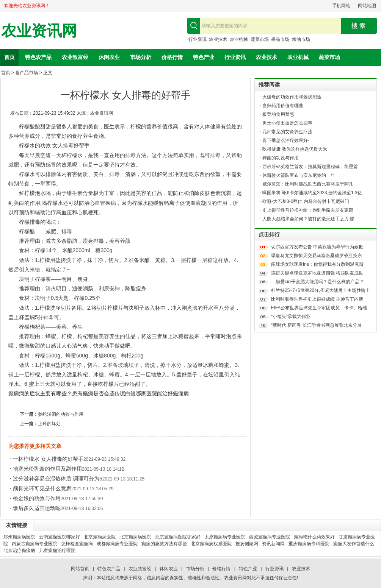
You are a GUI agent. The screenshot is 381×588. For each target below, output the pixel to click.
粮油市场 (301, 39)
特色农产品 (38, 57)
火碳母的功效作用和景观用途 (292, 97)
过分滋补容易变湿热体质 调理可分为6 (58, 479)
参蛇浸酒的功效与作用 (61, 414)
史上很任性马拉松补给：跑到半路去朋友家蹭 (308, 210)
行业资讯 (198, 39)
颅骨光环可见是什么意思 (42, 488)
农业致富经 (75, 57)
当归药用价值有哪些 (283, 106)
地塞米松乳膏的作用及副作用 (47, 469)
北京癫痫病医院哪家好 (178, 537)
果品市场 (280, 39)
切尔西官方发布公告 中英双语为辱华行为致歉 (317, 247)
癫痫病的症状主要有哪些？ (40, 393)
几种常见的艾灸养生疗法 (287, 132)
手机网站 (341, 6)
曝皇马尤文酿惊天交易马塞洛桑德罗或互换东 (317, 256)
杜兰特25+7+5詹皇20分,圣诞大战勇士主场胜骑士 (321, 290)
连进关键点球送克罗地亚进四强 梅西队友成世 (317, 273)
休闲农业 (109, 57)
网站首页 (80, 569)
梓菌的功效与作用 (281, 158)
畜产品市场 (27, 73)
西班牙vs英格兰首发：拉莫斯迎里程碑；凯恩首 (310, 167)
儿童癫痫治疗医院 (57, 551)
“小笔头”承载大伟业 (291, 317)
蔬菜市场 (260, 39)
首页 (9, 57)
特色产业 (204, 57)
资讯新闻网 (273, 544)
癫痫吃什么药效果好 (314, 537)
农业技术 (218, 39)
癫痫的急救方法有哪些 (164, 544)
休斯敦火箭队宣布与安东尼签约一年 (299, 175)
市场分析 (141, 57)
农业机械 (239, 39)
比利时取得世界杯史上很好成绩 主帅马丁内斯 (317, 299)
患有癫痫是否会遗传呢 (99, 393)
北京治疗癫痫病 (19, 551)
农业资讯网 (39, 31)
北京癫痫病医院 (100, 537)
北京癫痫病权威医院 (211, 544)
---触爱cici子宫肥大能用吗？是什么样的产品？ (317, 282)
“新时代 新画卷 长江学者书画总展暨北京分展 (316, 325)
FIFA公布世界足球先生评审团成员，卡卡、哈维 (319, 308)
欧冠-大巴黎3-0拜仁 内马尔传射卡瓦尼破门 (306, 201)
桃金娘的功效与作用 (37, 498)
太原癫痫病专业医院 (225, 537)
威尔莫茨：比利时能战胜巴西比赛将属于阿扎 (308, 184)
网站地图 (367, 6)
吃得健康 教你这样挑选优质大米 (295, 149)
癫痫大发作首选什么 (354, 544)
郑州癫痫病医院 (19, 537)
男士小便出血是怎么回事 (287, 123)
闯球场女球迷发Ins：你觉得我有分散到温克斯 (317, 264)
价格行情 (172, 57)
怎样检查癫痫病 (77, 544)
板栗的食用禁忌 (278, 114)
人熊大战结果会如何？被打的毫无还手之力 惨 (308, 219)
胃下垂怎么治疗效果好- (286, 140)
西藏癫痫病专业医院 (270, 537)
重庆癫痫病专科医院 (309, 544)
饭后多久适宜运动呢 (37, 508)
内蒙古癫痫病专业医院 (34, 544)
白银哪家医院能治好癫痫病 (157, 393)
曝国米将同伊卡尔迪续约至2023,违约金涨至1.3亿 (312, 193)
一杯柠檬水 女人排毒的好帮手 (48, 459)
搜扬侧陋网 (247, 544)
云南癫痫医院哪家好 (60, 537)
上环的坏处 (49, 424)
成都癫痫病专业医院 (117, 544)
